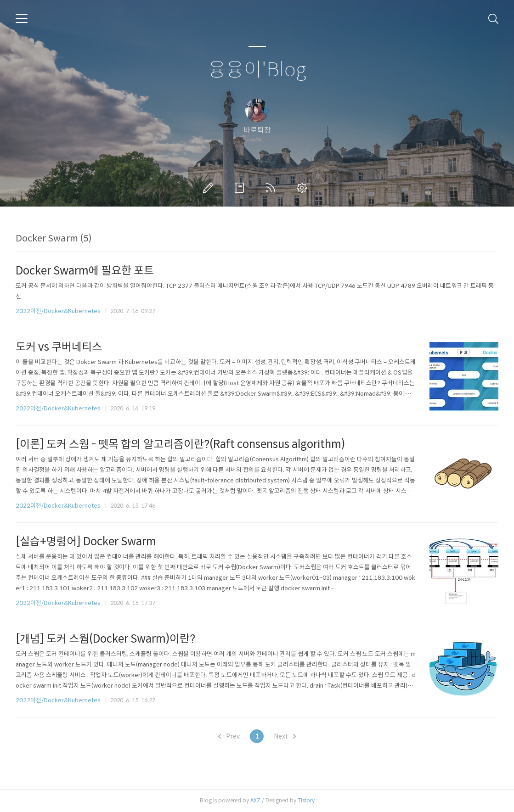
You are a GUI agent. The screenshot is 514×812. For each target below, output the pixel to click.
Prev (229, 736)
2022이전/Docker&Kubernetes (58, 311)
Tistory (306, 800)
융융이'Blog (257, 70)
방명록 (241, 188)
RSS (272, 188)
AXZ (255, 800)
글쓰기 (210, 188)
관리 (304, 188)
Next (285, 736)
